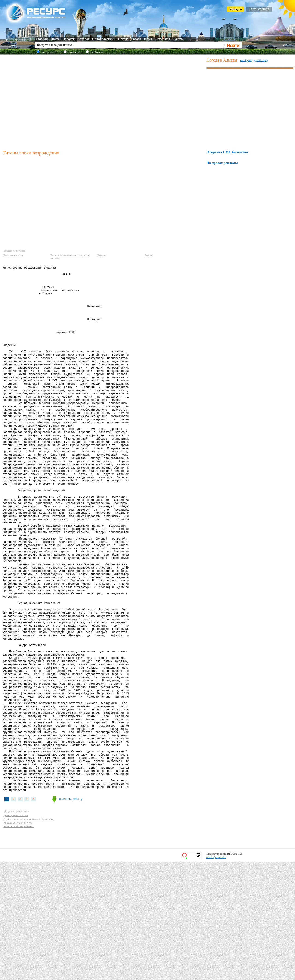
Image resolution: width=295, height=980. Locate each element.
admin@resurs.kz (216, 976)
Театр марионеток (13, 255)
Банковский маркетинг (19, 944)
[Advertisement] (43, 102)
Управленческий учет (18, 940)
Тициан (102, 255)
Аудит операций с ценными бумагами (29, 935)
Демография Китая (16, 931)
